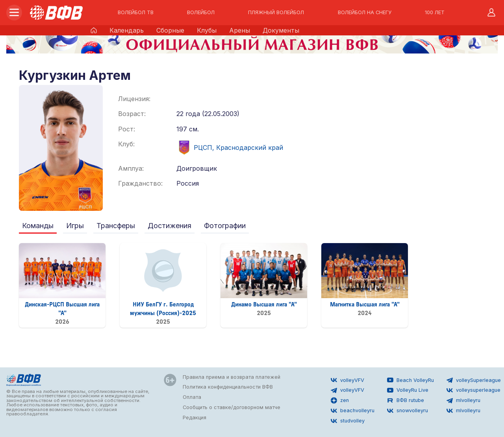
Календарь (127, 30)
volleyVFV (347, 380)
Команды (38, 226)
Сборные (170, 30)
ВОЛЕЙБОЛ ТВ (136, 13)
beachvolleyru (353, 411)
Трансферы (116, 226)
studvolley (348, 421)
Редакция (195, 418)
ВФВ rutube (406, 400)
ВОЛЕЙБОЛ (201, 13)
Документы (281, 30)
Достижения (170, 226)
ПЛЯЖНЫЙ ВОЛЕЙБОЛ (276, 13)
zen (340, 400)
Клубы (207, 30)
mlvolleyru (463, 400)
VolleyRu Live (408, 390)
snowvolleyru (408, 411)
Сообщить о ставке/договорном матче (232, 407)
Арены (240, 30)
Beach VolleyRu (410, 380)
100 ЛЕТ (435, 13)
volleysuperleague (473, 390)
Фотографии (225, 226)
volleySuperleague (474, 380)
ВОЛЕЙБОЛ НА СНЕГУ (365, 13)
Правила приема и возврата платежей (232, 377)
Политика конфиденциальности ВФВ (228, 387)
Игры (75, 226)
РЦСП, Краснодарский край (230, 148)
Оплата (192, 397)
